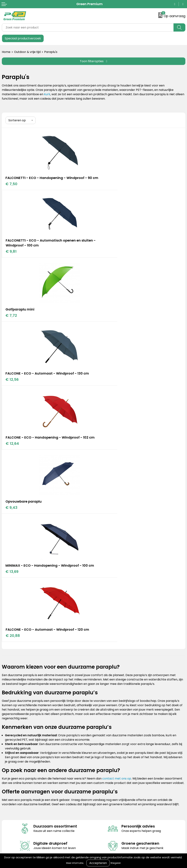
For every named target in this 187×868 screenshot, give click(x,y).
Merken (101, 643)
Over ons (8, 698)
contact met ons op (117, 533)
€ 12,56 (104, 252)
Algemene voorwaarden (113, 692)
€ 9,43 (103, 317)
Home (6, 52)
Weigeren (116, 863)
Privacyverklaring (108, 704)
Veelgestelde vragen (17, 709)
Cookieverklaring (107, 698)
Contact (8, 692)
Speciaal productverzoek (23, 38)
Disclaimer (103, 709)
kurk (47, 94)
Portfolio (101, 638)
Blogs (99, 632)
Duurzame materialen (111, 649)
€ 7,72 (11, 252)
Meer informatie (75, 863)
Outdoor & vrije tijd (27, 52)
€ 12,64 (12, 321)
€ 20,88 (104, 385)
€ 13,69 (12, 390)
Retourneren (11, 704)
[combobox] (88, 27)
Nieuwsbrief (10, 715)
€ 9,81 (103, 188)
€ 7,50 (12, 188)
